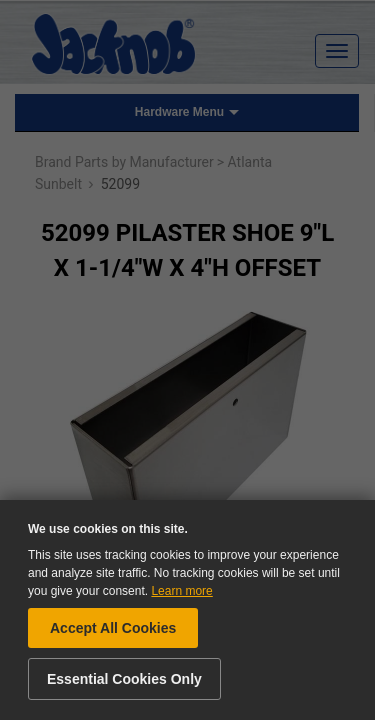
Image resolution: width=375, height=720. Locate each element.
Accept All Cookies (113, 628)
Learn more (181, 591)
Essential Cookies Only (124, 679)
